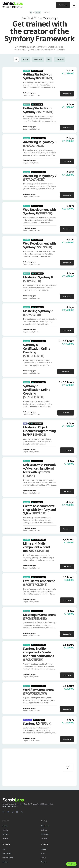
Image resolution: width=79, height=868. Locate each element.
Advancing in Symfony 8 (40, 144)
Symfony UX (38, 59)
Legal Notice (30, 861)
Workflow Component (38, 692)
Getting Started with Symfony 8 (38, 76)
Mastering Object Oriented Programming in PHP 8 (39, 431)
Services (5, 810)
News (4, 834)
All (16, 59)
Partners (5, 846)
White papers (7, 838)
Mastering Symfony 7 (38, 313)
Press (43, 838)
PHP (49, 59)
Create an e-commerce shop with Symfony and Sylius (39, 510)
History (44, 834)
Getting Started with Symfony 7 (38, 110)
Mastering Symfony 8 (38, 279)
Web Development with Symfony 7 (39, 245)
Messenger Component (39, 617)
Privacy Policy (39, 861)
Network (44, 823)
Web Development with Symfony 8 (39, 211)
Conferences (45, 810)
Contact (44, 846)
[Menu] (74, 5)
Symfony (26, 59)
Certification (45, 819)
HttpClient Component (39, 583)
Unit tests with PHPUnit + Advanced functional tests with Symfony (39, 470)
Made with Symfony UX (19, 861)
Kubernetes (60, 59)
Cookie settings (7, 861)
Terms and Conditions (9, 864)
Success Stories (8, 842)
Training (38, 12)
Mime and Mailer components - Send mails (36, 547)
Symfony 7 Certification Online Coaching (37, 392)
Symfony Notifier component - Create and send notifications (38, 654)
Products (5, 823)
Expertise (6, 819)
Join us (43, 842)
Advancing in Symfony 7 (40, 178)
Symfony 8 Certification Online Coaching (37, 350)
